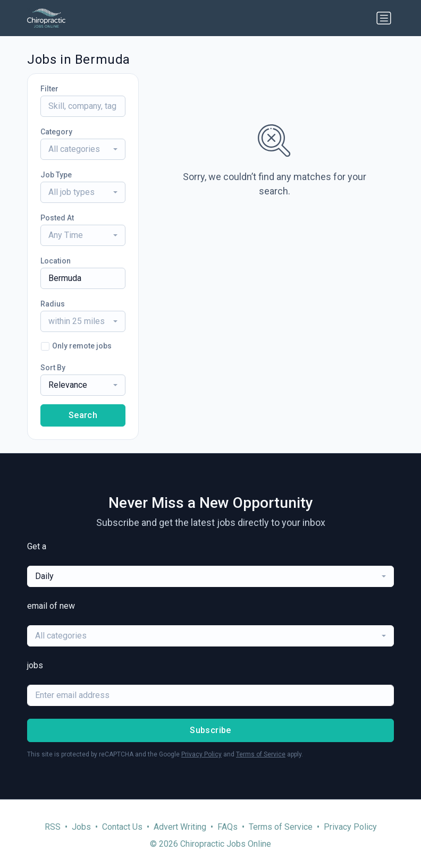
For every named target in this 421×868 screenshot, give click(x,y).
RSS (53, 827)
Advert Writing (180, 827)
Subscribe (210, 730)
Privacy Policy (201, 754)
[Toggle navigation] (384, 18)
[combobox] (83, 149)
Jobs (81, 827)
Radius (53, 304)
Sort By (53, 368)
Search (83, 415)
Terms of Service (261, 754)
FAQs (228, 827)
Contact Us (122, 827)
